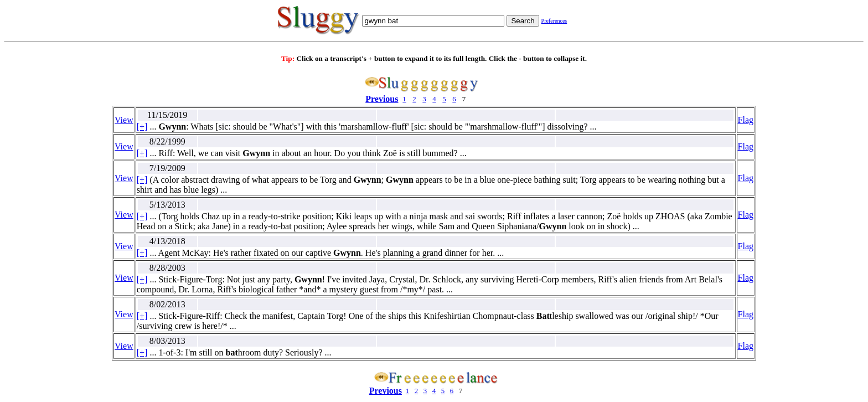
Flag (746, 120)
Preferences (554, 21)
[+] (142, 127)
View (124, 120)
